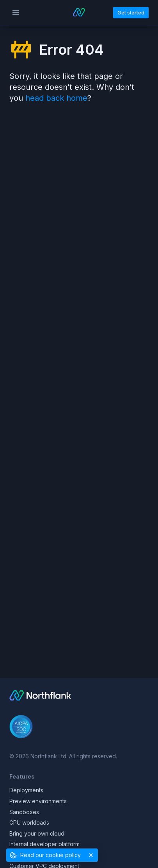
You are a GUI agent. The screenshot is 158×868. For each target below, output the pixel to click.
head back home (56, 98)
